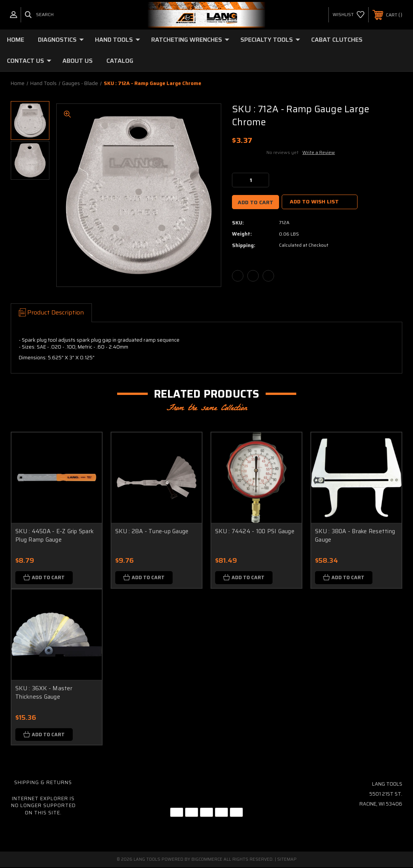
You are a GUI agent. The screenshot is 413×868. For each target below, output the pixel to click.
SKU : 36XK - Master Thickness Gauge (44, 693)
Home (16, 40)
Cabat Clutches (337, 40)
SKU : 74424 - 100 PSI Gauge (255, 531)
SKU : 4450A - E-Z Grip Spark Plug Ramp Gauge (55, 536)
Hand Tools (118, 40)
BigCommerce (207, 860)
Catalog (120, 61)
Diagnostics (61, 40)
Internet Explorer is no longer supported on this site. (43, 806)
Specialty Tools (270, 40)
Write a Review (319, 152)
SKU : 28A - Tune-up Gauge (152, 531)
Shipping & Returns (43, 783)
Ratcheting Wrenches (190, 40)
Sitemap (287, 860)
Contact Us (29, 61)
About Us (78, 61)
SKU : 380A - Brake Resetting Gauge (355, 536)
